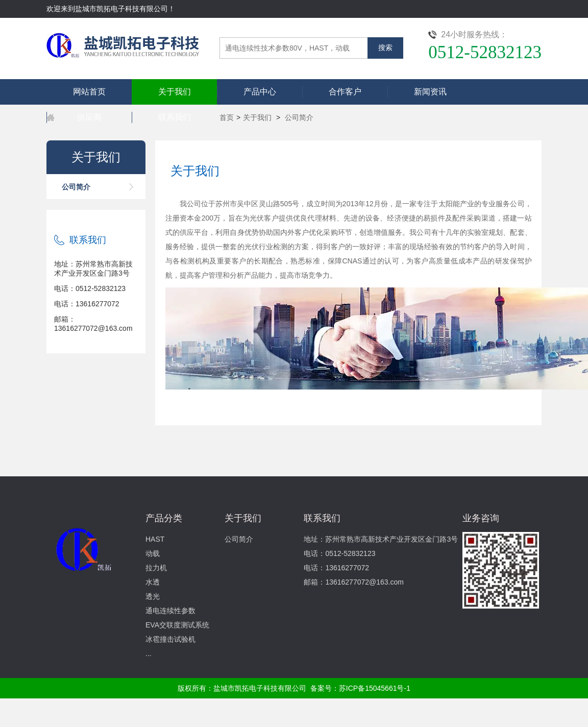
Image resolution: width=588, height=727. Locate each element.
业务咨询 (481, 518)
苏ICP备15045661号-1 (375, 688)
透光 (153, 596)
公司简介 (299, 117)
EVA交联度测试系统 (177, 625)
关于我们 (175, 92)
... (149, 653)
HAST (155, 539)
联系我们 (175, 117)
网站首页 (89, 92)
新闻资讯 (430, 92)
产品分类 (164, 518)
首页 (227, 117)
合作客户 (345, 92)
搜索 (385, 48)
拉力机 (156, 568)
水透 (153, 582)
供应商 (89, 117)
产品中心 (260, 92)
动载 (153, 553)
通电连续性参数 (170, 611)
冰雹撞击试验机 (170, 639)
